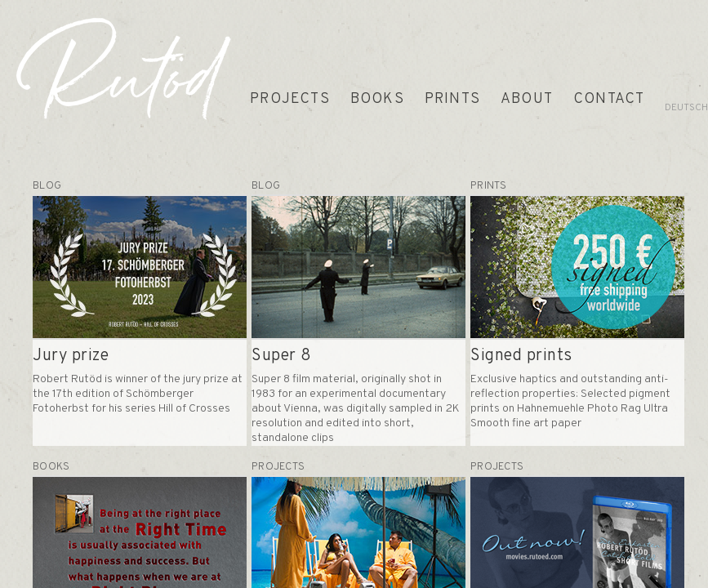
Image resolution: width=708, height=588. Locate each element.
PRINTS (452, 99)
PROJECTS (290, 99)
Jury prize (71, 356)
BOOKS (377, 99)
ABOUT (527, 99)
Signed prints (521, 356)
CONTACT (609, 99)
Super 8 (282, 356)
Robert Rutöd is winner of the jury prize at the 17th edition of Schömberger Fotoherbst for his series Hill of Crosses (138, 394)
